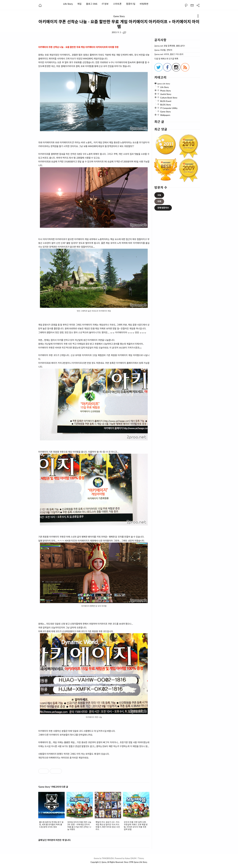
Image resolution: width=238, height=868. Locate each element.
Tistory (141, 858)
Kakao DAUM (131, 858)
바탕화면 (144, 4)
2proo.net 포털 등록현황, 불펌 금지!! (170, 46)
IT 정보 (105, 4)
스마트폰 (117, 4)
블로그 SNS (92, 4)
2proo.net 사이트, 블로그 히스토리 (169, 54)
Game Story (119, 16)
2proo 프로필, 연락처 (163, 50)
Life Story (68, 4)
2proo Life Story (140, 862)
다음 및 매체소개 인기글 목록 (166, 59)
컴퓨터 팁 (131, 4)
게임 (79, 4)
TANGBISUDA (108, 858)
